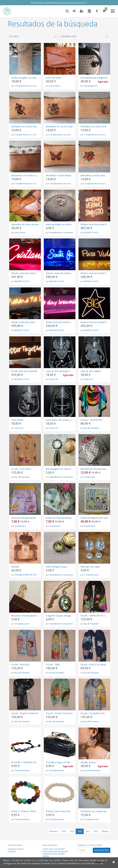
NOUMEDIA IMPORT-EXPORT (28, 575)
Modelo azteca (88, 762)
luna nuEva (55, 86)
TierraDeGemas (22, 770)
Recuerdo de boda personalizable (28, 616)
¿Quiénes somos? (16, 849)
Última (105, 831)
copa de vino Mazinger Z (58, 371)
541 (88, 831)
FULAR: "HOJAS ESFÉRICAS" (25, 713)
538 (64, 831)
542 (96, 831)
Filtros (33, 36)
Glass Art (54, 379)
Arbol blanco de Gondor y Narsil (62, 420)
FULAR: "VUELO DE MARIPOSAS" (97, 665)
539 (72, 831)
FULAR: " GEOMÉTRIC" (92, 420)
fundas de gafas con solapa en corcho (30, 78)
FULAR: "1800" (53, 665)
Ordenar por (84, 36)
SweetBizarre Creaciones (61, 232)
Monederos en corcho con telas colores (31, 175)
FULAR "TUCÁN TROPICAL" (60, 713)
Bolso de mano (53, 78)
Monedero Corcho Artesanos (60, 175)
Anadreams (90, 477)
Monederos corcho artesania (95, 175)
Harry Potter (17, 420)
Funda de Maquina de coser (94, 518)
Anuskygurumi (91, 86)
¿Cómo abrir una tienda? (54, 849)
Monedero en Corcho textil (59, 126)
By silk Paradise (92, 428)
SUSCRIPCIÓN (102, 850)
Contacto (12, 851)
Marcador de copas (90, 567)
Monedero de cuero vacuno (25, 224)
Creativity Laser (91, 575)
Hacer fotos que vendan (54, 854)
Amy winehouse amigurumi (94, 78)
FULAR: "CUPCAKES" (22, 469)
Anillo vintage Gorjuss (57, 567)
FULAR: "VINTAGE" (21, 665)
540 (80, 831)
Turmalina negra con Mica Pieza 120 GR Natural (70, 762)
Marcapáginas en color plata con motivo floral (69, 469)
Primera (54, 831)
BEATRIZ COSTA (91, 232)
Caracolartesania (92, 770)
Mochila (15, 567)
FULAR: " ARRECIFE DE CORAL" (96, 616)
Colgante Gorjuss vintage (58, 616)
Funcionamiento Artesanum (55, 851)
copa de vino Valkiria (91, 371)
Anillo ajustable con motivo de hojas (64, 224)
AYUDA (46, 856)
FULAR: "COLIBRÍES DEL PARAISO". (98, 713)
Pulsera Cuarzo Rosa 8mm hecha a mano (67, 811)
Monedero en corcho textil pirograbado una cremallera (38, 126)
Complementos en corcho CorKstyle (31, 86)
